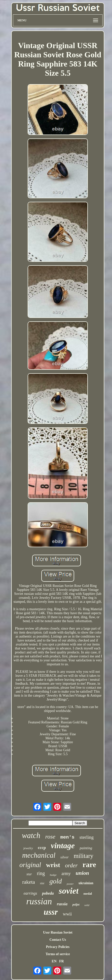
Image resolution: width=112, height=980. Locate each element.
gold (56, 881)
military (84, 856)
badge (53, 875)
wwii (67, 914)
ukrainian (86, 883)
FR (62, 961)
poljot (76, 905)
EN (54, 961)
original (30, 865)
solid (87, 905)
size (42, 883)
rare (89, 864)
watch (31, 835)
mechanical (39, 855)
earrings (30, 893)
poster (70, 884)
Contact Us (58, 940)
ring (41, 873)
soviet (69, 891)
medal (88, 894)
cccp (42, 848)
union (82, 873)
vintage (63, 845)
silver (65, 857)
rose (50, 837)
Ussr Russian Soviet (58, 932)
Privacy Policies (58, 947)
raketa (28, 882)
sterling (86, 837)
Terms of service (58, 954)
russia (62, 904)
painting (86, 848)
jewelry (28, 848)
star (29, 874)
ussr (51, 912)
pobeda (48, 893)
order (71, 865)
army (66, 874)
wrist (53, 865)
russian (39, 901)
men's (67, 837)
